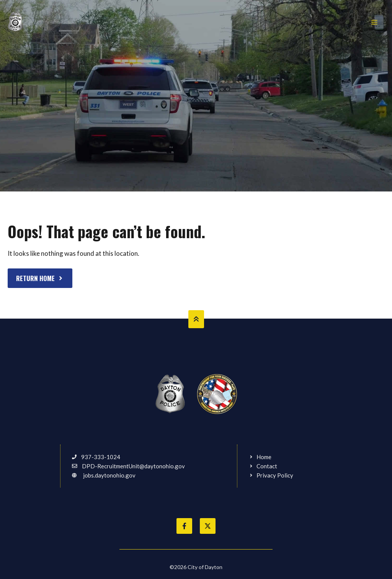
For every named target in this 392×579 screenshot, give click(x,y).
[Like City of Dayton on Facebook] (184, 526)
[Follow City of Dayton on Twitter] (208, 526)
